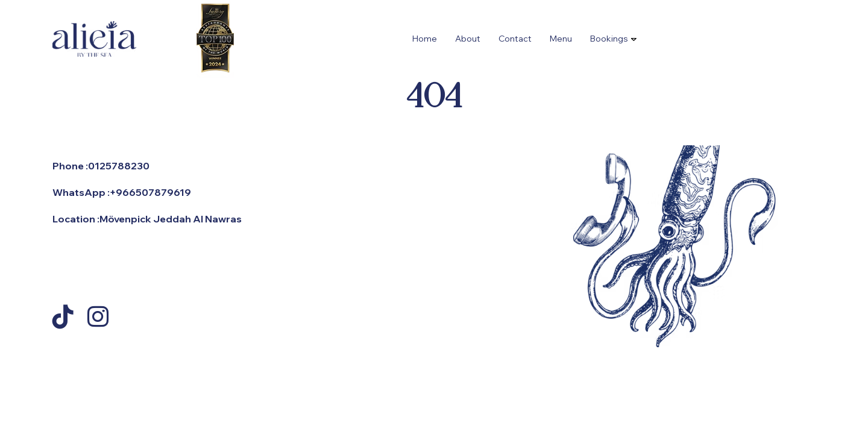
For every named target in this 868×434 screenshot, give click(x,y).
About (468, 39)
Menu (561, 39)
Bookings (609, 39)
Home (425, 39)
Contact (515, 39)
